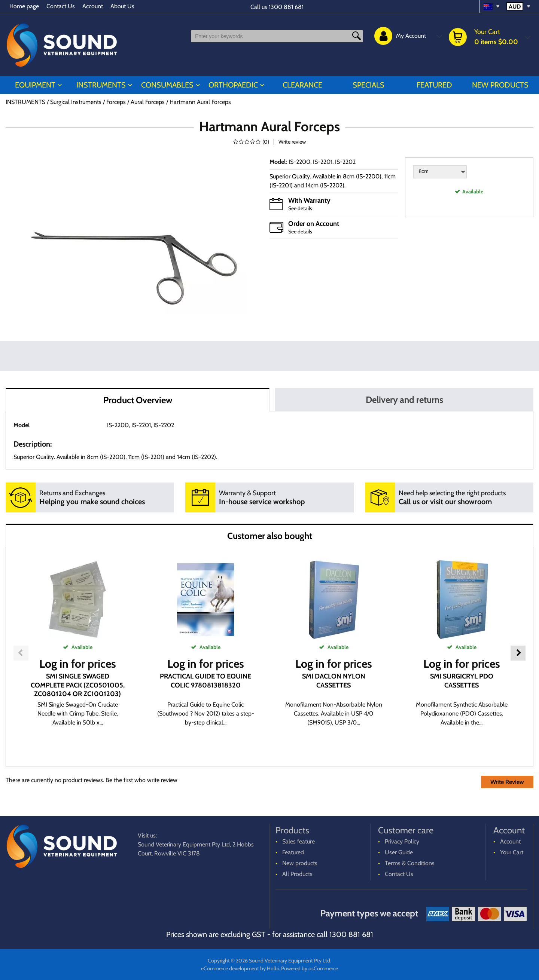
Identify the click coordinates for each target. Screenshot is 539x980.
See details (300, 208)
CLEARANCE (302, 85)
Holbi (273, 968)
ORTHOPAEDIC (233, 85)
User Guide (399, 852)
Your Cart (512, 852)
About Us (122, 6)
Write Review (507, 782)
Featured (434, 85)
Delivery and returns (404, 400)
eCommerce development (230, 968)
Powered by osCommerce (310, 968)
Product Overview (138, 400)
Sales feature (299, 841)
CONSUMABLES (167, 85)
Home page (24, 6)
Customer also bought (270, 536)
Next (518, 653)
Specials (369, 85)
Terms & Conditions (410, 863)
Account (93, 6)
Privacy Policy (402, 841)
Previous (21, 653)
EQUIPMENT (35, 85)
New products (500, 85)
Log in (54, 664)
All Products (297, 874)
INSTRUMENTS (101, 85)
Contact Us (61, 6)
